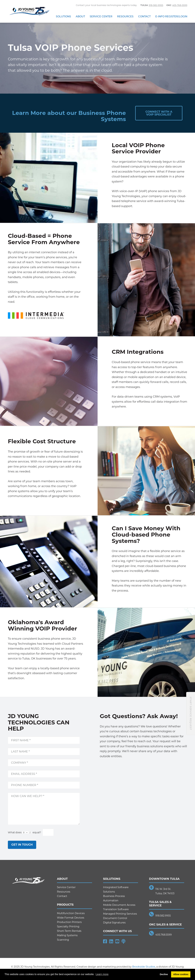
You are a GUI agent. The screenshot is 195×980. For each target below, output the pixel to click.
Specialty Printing (68, 927)
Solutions (63, 16)
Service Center (101, 16)
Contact (144, 16)
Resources (125, 16)
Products (65, 905)
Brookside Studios (144, 967)
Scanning (63, 940)
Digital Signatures (114, 923)
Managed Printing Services (120, 914)
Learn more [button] (102, 974)
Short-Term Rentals (69, 931)
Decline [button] (164, 974)
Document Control (115, 918)
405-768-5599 (180, 5)
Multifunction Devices (71, 913)
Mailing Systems (67, 935)
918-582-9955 (156, 5)
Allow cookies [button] (181, 974)
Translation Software (116, 909)
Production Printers (69, 922)
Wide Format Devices (71, 918)
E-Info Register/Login (171, 16)
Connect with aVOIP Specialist (159, 113)
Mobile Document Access (119, 905)
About (80, 16)
